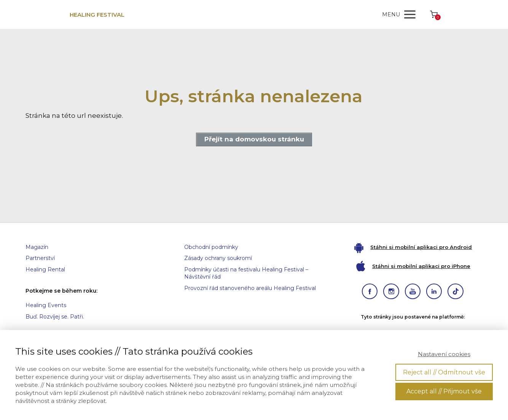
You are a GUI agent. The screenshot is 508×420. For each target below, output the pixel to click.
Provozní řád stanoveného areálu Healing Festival (250, 288)
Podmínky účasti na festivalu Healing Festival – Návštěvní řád (246, 273)
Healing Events (46, 305)
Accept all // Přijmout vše (444, 391)
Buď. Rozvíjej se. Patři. (55, 317)
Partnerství (40, 258)
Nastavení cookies (444, 354)
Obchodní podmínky (211, 247)
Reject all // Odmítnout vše (444, 372)
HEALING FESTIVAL (97, 15)
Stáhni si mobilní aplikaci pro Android (421, 247)
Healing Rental (45, 269)
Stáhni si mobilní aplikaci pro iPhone (421, 266)
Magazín (37, 247)
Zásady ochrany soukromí (218, 258)
